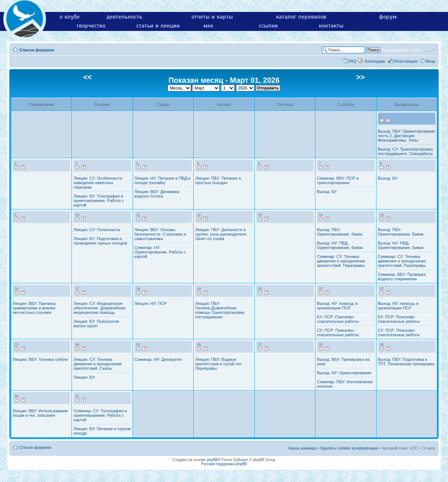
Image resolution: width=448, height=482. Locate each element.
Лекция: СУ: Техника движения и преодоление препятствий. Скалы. (98, 364)
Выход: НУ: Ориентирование (344, 373)
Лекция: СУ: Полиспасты (97, 230)
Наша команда (302, 448)
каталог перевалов (301, 17)
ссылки (268, 26)
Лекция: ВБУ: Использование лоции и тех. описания (40, 413)
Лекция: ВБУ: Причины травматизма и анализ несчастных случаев (34, 308)
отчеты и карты (212, 17)
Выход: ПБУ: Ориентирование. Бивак (401, 232)
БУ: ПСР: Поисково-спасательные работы (338, 319)
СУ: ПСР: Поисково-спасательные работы (338, 333)
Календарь (375, 61)
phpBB (212, 460)
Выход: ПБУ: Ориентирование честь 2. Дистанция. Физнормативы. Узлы (406, 136)
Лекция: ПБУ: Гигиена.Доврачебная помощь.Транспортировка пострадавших (220, 310)
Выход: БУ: (327, 192)
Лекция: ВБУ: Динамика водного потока (157, 194)
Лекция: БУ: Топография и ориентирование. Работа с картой (99, 201)
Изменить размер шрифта (430, 50)
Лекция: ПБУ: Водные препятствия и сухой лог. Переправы (219, 364)
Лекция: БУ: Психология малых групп (96, 324)
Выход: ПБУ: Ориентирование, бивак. (340, 232)
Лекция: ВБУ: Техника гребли (40, 359)
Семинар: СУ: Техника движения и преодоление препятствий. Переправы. (341, 261)
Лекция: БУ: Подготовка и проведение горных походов (100, 241)
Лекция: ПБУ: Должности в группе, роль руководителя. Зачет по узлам (221, 234)
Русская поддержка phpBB (224, 464)
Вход (430, 61)
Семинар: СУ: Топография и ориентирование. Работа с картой (100, 415)
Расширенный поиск (401, 50)
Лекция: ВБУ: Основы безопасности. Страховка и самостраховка (160, 234)
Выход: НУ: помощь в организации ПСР (337, 306)
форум (388, 17)
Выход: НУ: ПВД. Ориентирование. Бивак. (340, 245)
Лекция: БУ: (84, 377)
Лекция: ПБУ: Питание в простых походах (218, 180)
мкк (208, 26)
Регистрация (406, 61)
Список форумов (37, 50)
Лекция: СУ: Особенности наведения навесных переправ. (98, 183)
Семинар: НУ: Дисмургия (158, 359)
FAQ (352, 61)
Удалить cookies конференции (349, 448)
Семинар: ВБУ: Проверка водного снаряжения (402, 277)
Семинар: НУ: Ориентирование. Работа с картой (160, 252)
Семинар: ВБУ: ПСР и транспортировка (338, 180)
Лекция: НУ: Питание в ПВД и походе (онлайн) (163, 180)
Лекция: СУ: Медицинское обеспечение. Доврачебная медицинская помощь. (99, 308)
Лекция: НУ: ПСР (151, 303)
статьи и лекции (158, 26)
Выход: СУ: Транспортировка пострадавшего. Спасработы (406, 151)
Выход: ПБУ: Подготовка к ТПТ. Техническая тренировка (406, 362)
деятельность (124, 17)
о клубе (70, 17)
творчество (91, 26)
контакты (331, 26)
